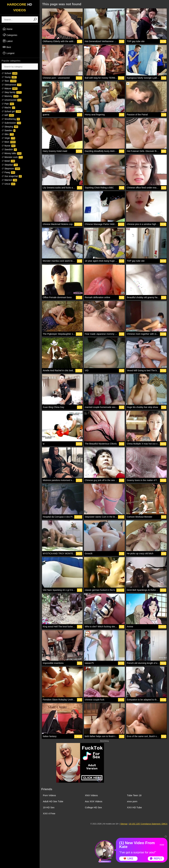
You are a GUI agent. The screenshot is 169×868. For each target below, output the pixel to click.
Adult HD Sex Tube (53, 801)
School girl (11, 111)
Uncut (8, 184)
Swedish (9, 149)
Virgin (8, 138)
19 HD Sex (49, 807)
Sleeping (10, 127)
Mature (10, 88)
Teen (9, 81)
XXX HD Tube (134, 807)
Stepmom (11, 169)
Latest (7, 41)
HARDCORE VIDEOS (20, 7)
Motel (8, 161)
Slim (8, 134)
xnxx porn (132, 801)
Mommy (10, 96)
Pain (8, 104)
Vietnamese (11, 85)
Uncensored (12, 100)
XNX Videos (91, 795)
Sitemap (124, 824)
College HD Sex (93, 807)
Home (7, 29)
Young (9, 77)
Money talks (12, 153)
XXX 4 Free (49, 813)
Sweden (9, 130)
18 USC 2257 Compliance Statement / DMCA (148, 824)
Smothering (11, 119)
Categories (10, 35)
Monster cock (12, 157)
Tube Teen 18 (134, 795)
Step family (12, 92)
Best (7, 47)
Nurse (9, 146)
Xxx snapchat (12, 176)
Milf (8, 115)
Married (9, 180)
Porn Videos (49, 795)
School (9, 73)
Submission (11, 123)
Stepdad (10, 165)
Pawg (8, 172)
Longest (8, 53)
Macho (8, 108)
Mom (9, 142)
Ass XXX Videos (94, 801)
